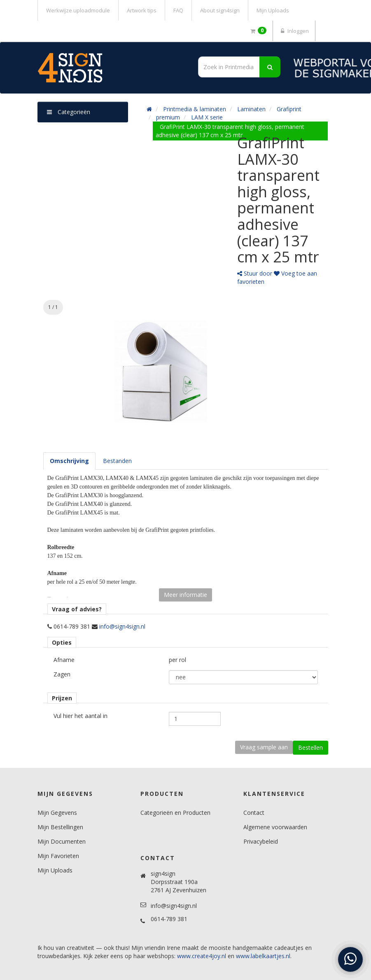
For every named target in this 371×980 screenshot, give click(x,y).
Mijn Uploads (273, 10)
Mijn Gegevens (57, 813)
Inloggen (294, 31)
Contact (254, 813)
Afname (64, 660)
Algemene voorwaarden (275, 827)
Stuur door (255, 273)
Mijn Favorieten (58, 856)
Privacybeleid (261, 841)
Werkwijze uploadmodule (78, 10)
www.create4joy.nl (202, 956)
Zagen (62, 674)
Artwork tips (142, 10)
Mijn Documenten (62, 841)
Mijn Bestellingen (60, 827)
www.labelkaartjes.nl (263, 956)
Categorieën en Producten (175, 813)
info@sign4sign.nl (122, 626)
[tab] (69, 461)
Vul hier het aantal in (80, 716)
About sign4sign (220, 10)
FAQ (178, 10)
